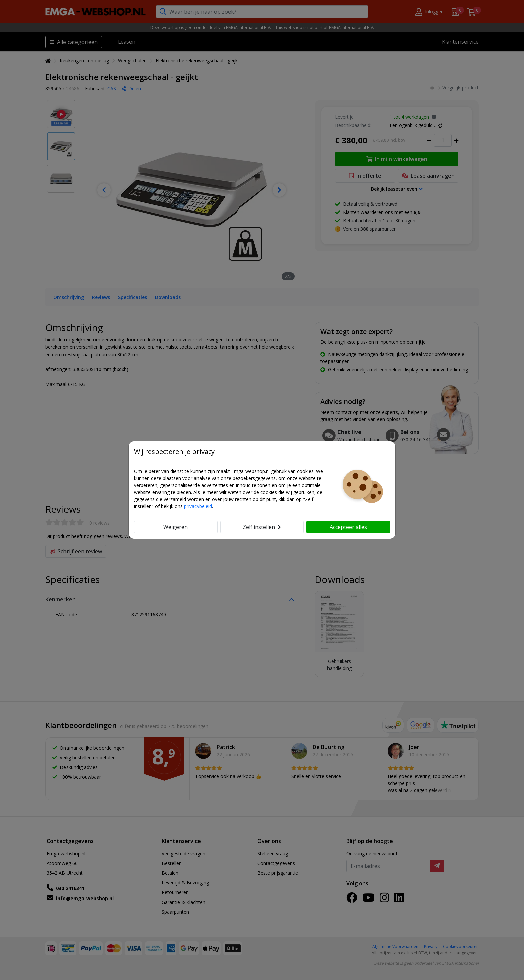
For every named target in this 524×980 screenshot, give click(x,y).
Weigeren (176, 527)
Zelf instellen (262, 527)
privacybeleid (198, 506)
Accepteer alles (348, 527)
